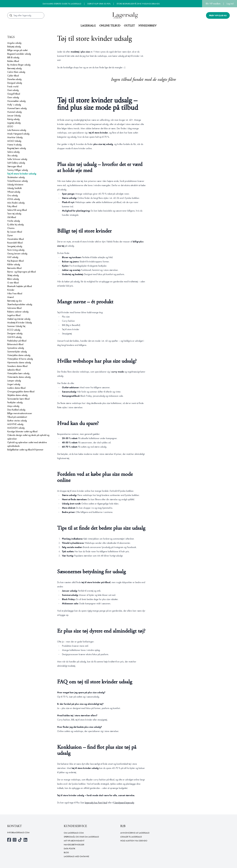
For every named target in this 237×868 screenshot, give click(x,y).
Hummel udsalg (14, 112)
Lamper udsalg (14, 381)
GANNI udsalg (14, 337)
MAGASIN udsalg (16, 428)
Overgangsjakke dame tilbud (21, 391)
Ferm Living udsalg (16, 250)
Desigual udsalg (15, 83)
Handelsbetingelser (74, 845)
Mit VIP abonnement (74, 841)
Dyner (10, 235)
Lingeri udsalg (14, 384)
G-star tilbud (13, 283)
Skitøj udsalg (13, 275)
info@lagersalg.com (18, 832)
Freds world (13, 86)
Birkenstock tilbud (15, 344)
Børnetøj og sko (15, 301)
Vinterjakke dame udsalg (19, 355)
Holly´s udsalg (14, 105)
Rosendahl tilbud (15, 243)
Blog (66, 852)
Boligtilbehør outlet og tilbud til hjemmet (25, 450)
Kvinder (11, 290)
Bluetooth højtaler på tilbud (19, 286)
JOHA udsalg (14, 199)
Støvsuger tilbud (15, 166)
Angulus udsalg (14, 43)
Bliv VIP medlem (213, 4)
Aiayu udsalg (13, 406)
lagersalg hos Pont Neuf (96, 803)
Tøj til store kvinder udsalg (22, 174)
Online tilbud (110, 26)
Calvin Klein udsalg (16, 72)
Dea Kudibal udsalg (16, 410)
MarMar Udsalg (15, 137)
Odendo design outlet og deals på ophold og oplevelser (28, 437)
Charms (11, 228)
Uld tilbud (12, 217)
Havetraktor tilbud (15, 239)
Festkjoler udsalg (15, 402)
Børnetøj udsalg (14, 68)
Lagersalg (88, 26)
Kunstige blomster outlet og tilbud (22, 431)
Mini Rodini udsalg (16, 203)
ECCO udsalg (14, 330)
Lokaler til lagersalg (131, 837)
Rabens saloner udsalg (18, 312)
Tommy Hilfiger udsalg (18, 170)
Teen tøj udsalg (14, 214)
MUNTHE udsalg (15, 424)
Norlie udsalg (14, 221)
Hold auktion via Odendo (134, 841)
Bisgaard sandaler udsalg (19, 54)
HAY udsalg (13, 257)
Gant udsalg (13, 90)
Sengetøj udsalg (15, 246)
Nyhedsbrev (147, 26)
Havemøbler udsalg (16, 101)
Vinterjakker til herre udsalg (20, 359)
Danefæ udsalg (14, 79)
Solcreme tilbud (14, 308)
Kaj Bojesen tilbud (15, 261)
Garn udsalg (13, 97)
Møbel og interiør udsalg (19, 319)
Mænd (10, 297)
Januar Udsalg (14, 116)
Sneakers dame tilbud (17, 366)
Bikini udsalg (13, 279)
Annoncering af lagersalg (135, 833)
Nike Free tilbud (15, 293)
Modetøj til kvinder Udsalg (19, 322)
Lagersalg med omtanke (76, 856)
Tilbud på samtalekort (17, 417)
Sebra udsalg (13, 152)
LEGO (10, 126)
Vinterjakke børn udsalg (18, 373)
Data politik (70, 848)
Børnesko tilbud (14, 268)
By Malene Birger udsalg (19, 65)
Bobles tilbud (13, 61)
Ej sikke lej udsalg (15, 224)
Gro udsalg (12, 195)
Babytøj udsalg (14, 47)
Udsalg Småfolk (15, 188)
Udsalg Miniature (15, 185)
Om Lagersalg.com (74, 833)
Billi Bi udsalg (13, 57)
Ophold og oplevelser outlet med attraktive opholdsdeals (27, 444)
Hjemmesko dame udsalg (19, 362)
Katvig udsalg (13, 119)
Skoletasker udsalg (16, 177)
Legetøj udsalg (14, 123)
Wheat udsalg (14, 192)
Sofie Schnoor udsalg (17, 159)
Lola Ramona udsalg (17, 130)
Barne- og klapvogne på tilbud (21, 272)
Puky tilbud (12, 206)
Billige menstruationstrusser (20, 413)
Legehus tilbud (14, 315)
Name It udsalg (14, 145)
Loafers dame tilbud (16, 388)
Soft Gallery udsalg (16, 163)
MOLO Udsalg (14, 141)
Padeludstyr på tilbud (17, 341)
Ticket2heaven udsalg (17, 181)
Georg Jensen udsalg (17, 254)
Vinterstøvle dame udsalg (19, 377)
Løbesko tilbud (14, 370)
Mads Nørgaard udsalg (18, 134)
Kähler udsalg (14, 264)
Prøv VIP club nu (218, 15)
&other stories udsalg (17, 421)
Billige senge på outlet (17, 50)
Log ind (230, 4)
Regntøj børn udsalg (17, 148)
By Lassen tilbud (15, 232)
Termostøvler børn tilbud (18, 399)
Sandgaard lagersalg (124, 803)
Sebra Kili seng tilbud (17, 210)
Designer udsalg (15, 333)
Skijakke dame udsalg (17, 395)
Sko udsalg (12, 155)
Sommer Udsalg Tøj (16, 326)
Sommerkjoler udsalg (17, 352)
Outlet (129, 26)
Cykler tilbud (13, 76)
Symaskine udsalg (16, 348)
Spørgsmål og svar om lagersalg (81, 837)
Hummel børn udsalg (17, 108)
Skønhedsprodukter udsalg (20, 304)
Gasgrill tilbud (14, 94)
